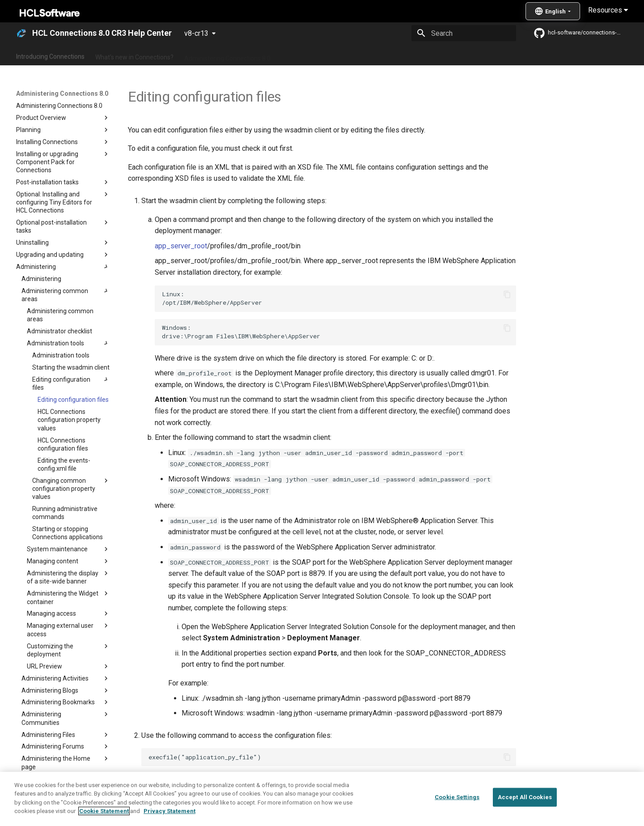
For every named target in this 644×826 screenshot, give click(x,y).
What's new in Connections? (134, 55)
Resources (608, 10)
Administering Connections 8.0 (227, 55)
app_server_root (181, 246)
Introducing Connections (50, 55)
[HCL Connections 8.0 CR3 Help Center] (21, 33)
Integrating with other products (398, 55)
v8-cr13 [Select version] (196, 33)
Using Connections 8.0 (312, 55)
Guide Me (465, 55)
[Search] (464, 33)
